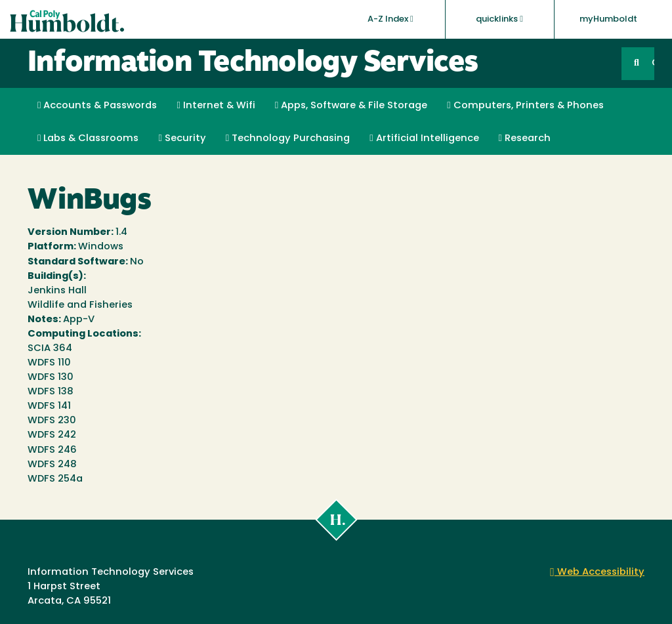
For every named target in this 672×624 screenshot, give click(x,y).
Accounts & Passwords (97, 106)
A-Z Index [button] (390, 19)
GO (653, 63)
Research (525, 138)
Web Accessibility (597, 572)
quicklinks (499, 19)
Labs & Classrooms (88, 138)
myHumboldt (608, 19)
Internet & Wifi (216, 106)
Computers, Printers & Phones (525, 106)
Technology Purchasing (288, 138)
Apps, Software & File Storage (351, 106)
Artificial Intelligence (424, 138)
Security (182, 138)
